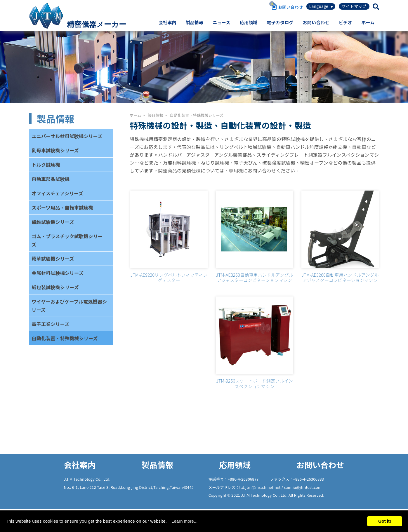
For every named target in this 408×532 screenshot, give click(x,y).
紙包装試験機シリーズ (55, 287)
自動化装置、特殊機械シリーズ (65, 338)
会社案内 (167, 22)
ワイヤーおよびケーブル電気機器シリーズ (70, 306)
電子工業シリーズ (51, 324)
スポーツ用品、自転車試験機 (62, 207)
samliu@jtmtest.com (303, 487)
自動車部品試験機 (51, 179)
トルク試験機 (46, 165)
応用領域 (249, 22)
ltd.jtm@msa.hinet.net (260, 487)
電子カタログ (280, 22)
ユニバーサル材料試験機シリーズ (67, 136)
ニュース (221, 22)
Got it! (385, 521)
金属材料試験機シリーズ (58, 273)
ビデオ (346, 22)
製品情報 (195, 22)
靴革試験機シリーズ (53, 259)
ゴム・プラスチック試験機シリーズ (67, 240)
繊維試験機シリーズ (53, 222)
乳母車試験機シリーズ (55, 150)
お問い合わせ (316, 22)
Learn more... (184, 521)
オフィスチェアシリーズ (58, 193)
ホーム (368, 22)
